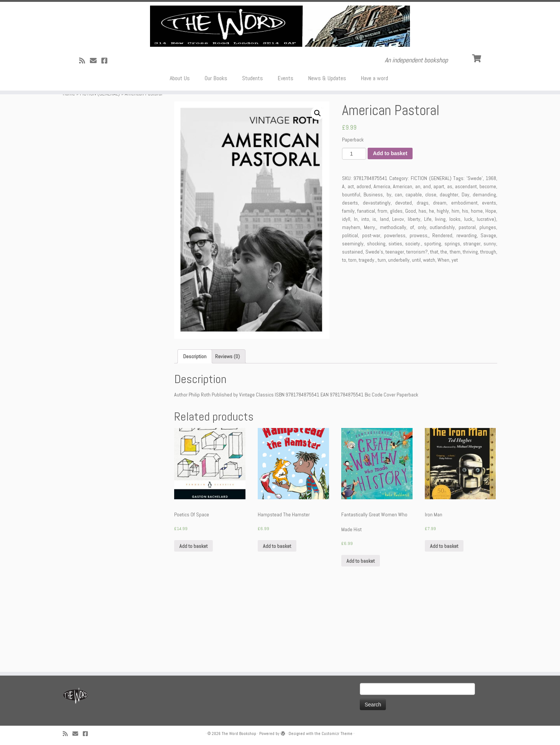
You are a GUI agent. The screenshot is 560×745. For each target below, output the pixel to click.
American (403, 263)
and (427, 263)
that (434, 329)
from (382, 288)
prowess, (419, 312)
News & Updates (327, 141)
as (450, 263)
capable (414, 271)
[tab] (195, 433)
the (444, 329)
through (488, 329)
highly (443, 288)
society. (413, 320)
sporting (433, 320)
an (418, 263)
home (477, 288)
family (348, 288)
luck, (469, 296)
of (412, 304)
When (443, 337)
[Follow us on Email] (96, 123)
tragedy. (367, 337)
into (365, 296)
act (351, 263)
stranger (472, 320)
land (384, 296)
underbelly (399, 337)
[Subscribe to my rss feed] (84, 123)
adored (364, 263)
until (416, 337)
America (382, 263)
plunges (488, 304)
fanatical (366, 288)
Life (428, 296)
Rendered (442, 312)
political (350, 312)
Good (411, 288)
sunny (490, 320)
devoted (403, 280)
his (465, 288)
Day (465, 271)
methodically (393, 304)
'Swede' (475, 255)
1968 (491, 255)
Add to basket (390, 231)
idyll (346, 296)
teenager (395, 329)
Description (195, 433)
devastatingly (377, 280)
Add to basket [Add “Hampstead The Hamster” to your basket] (277, 623)
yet (455, 337)
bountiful (351, 271)
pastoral (467, 304)
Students (253, 141)
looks (455, 296)
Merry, (370, 304)
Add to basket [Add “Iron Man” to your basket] (444, 623)
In (356, 296)
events (489, 280)
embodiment (464, 280)
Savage (488, 312)
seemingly (353, 320)
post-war (371, 312)
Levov (398, 296)
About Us (180, 141)
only (422, 304)
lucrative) (486, 296)
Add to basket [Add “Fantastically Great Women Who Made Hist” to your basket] (361, 638)
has (422, 288)
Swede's (374, 329)
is (374, 296)
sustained (352, 329)
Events (286, 141)
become (488, 263)
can (398, 271)
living (440, 296)
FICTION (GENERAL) (100, 170)
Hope (491, 288)
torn (352, 337)
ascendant (466, 263)
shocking (376, 320)
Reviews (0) (227, 433)
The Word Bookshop (239, 733)
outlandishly (442, 304)
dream (440, 280)
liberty (414, 296)
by (389, 271)
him (455, 288)
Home (69, 170)
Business (373, 271)
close (431, 271)
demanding (484, 271)
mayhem (351, 304)
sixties (395, 320)
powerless (395, 312)
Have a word (375, 141)
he (432, 288)
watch (429, 337)
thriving (470, 329)
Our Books (216, 141)
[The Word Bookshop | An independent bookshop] (280, 58)
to (344, 337)
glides (396, 288)
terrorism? (417, 329)
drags (423, 280)
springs (452, 320)
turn (382, 337)
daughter (449, 271)
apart (439, 263)
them (455, 329)
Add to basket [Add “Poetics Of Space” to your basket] (193, 623)
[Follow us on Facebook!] (107, 123)
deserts (350, 280)
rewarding (467, 312)
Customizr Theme (337, 733)
